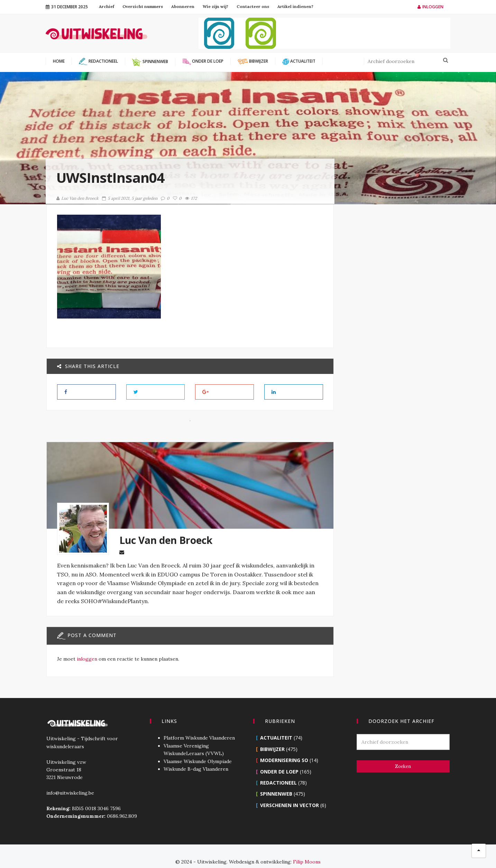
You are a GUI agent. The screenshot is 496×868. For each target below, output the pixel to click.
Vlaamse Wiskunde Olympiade (197, 750)
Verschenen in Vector (290, 794)
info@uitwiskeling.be (70, 782)
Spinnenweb (276, 783)
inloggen (86, 659)
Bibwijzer (272, 738)
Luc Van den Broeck (77, 198)
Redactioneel (278, 772)
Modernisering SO (284, 749)
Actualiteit (276, 727)
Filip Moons (307, 851)
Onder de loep (279, 760)
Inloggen (430, 7)
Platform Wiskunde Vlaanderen (199, 727)
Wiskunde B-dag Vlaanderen (196, 758)
